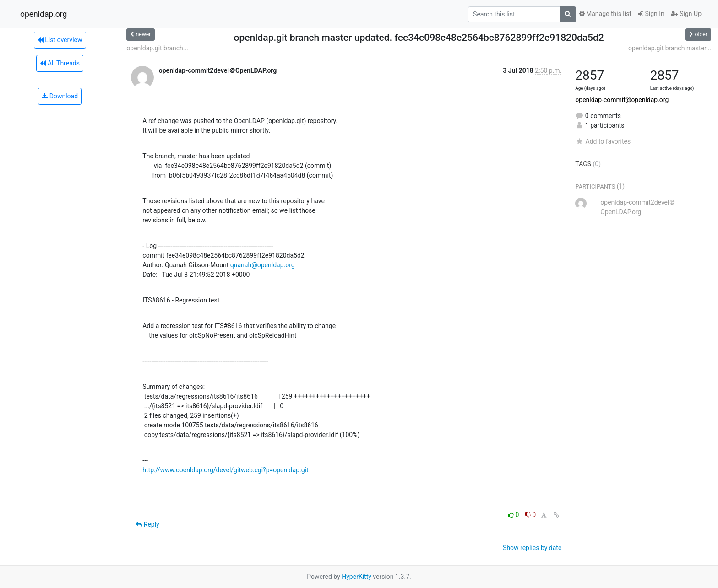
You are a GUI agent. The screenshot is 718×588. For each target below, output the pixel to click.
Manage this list (605, 14)
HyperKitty (356, 577)
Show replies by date (532, 548)
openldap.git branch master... (670, 48)
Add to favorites (603, 141)
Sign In (651, 14)
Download (60, 96)
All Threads (60, 63)
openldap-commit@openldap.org (622, 100)
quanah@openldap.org (263, 265)
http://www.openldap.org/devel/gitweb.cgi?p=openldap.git (225, 470)
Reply (147, 524)
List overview (60, 40)
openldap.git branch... (157, 48)
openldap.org (44, 14)
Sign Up (686, 14)
